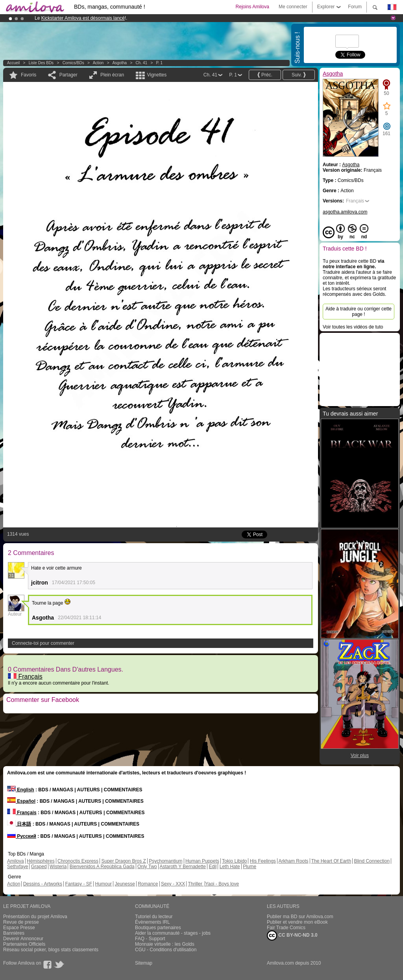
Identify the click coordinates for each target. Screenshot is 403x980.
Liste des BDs (41, 63)
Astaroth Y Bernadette (183, 867)
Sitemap (144, 963)
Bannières (14, 933)
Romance (148, 884)
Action (98, 63)
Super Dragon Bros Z (123, 861)
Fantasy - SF (79, 884)
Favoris (29, 75)
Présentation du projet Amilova (35, 917)
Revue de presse (21, 922)
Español (21, 801)
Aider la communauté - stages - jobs (173, 933)
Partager (68, 75)
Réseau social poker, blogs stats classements (51, 950)
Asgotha (119, 63)
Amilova (16, 861)
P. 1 (160, 63)
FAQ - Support (150, 939)
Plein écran (112, 75)
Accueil (13, 63)
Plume (250, 867)
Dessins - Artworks (43, 884)
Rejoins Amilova (252, 7)
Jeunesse (125, 884)
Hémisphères (41, 861)
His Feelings (263, 861)
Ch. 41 (141, 63)
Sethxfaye (18, 867)
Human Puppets (202, 861)
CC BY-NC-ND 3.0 (292, 935)
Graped (39, 867)
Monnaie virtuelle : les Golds (165, 944)
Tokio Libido (234, 861)
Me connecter (293, 7)
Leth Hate (230, 867)
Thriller (196, 884)
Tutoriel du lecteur (154, 917)
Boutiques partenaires (158, 928)
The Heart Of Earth (331, 861)
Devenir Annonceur (23, 939)
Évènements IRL (153, 922)
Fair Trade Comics (286, 928)
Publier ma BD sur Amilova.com (300, 917)
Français (25, 677)
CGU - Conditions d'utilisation (166, 950)
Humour (103, 884)
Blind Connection (372, 861)
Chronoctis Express (78, 861)
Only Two (147, 867)
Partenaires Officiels (24, 944)
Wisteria (58, 867)
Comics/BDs (73, 63)
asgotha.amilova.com (345, 212)
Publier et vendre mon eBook (297, 922)
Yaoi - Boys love (222, 884)
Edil (213, 867)
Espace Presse (19, 928)
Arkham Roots (294, 861)
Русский (22, 836)
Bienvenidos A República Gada (102, 867)
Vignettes (157, 75)
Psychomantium (165, 861)
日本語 (19, 824)
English (21, 790)
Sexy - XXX (173, 884)
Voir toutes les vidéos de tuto (353, 327)
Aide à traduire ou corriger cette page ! (359, 312)
